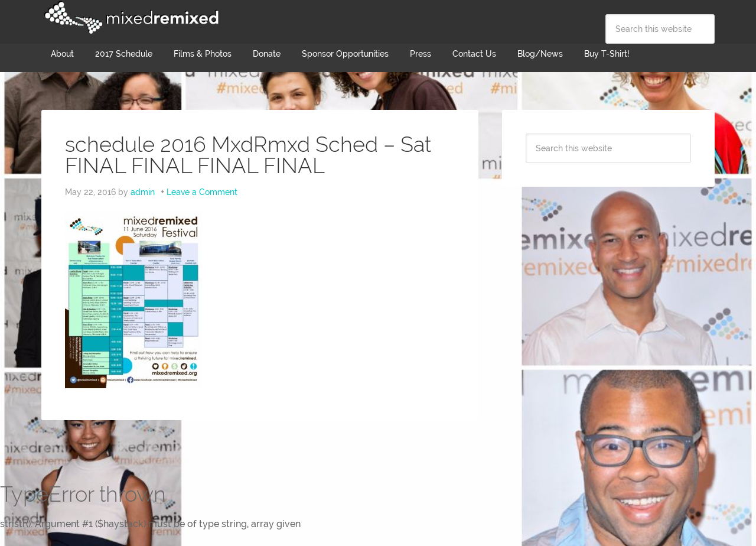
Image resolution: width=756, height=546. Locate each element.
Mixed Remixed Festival (130, 18)
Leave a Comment (202, 192)
